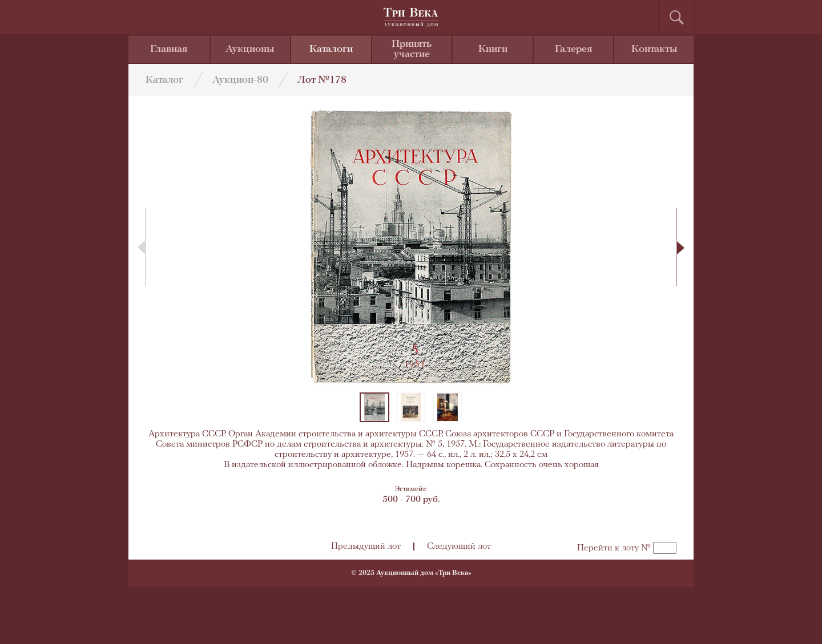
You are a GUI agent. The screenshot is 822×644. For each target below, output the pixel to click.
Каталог (164, 80)
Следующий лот (459, 546)
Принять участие (412, 49)
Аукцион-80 (240, 80)
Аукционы (250, 49)
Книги (493, 49)
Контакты (654, 49)
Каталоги (331, 49)
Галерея (573, 49)
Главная (169, 49)
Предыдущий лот (366, 546)
